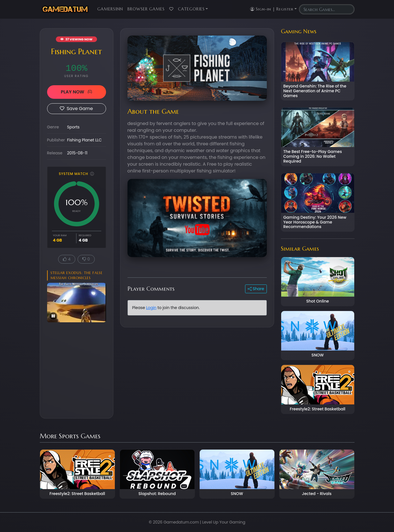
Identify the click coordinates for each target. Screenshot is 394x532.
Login (151, 308)
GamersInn (110, 9)
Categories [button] (191, 9)
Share (256, 289)
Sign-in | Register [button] (272, 9)
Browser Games (146, 9)
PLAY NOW (76, 92)
